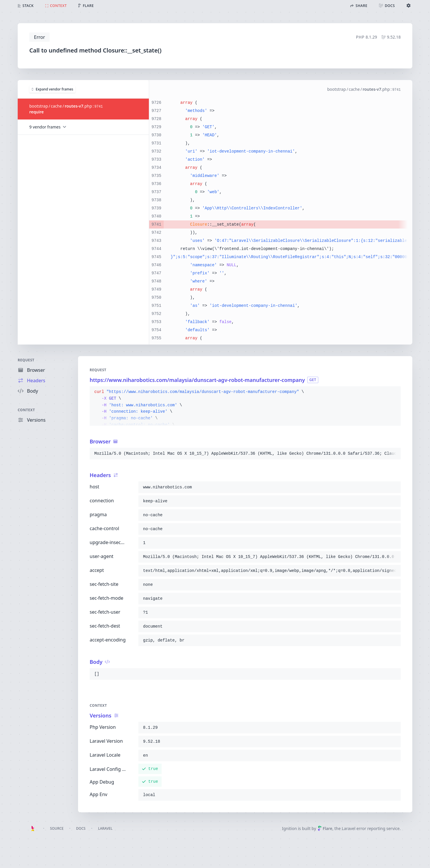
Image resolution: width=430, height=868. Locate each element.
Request (26, 360)
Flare (325, 828)
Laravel (105, 828)
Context (26, 410)
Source (57, 828)
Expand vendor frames (52, 89)
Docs (81, 828)
